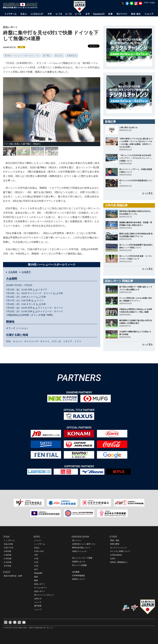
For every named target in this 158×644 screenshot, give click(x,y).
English (152, 3)
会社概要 (76, 572)
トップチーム (9, 540)
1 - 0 (35, 290)
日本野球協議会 (79, 576)
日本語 (146, 2)
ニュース (38, 602)
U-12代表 (8, 562)
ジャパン (38, 540)
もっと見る (147, 193)
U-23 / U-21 (9, 548)
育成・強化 (115, 540)
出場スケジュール (79, 551)
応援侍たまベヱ (79, 562)
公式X (113, 559)
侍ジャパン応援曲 (79, 565)
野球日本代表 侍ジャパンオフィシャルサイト (21, 6)
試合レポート (40, 584)
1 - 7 (38, 297)
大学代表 (7, 551)
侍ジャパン (77, 540)
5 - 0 (35, 311)
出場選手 (26, 272)
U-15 (36, 562)
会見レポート (40, 591)
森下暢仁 (47, 56)
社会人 (37, 548)
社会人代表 (8, 544)
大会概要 (13, 272)
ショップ (38, 609)
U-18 (36, 559)
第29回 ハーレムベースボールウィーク (22, 56)
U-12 (36, 566)
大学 (36, 555)
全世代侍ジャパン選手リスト (84, 544)
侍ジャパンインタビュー (44, 595)
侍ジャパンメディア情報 (82, 558)
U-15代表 (8, 559)
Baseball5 (38, 573)
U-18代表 (8, 555)
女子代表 (7, 566)
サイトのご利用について (120, 551)
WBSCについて (79, 579)
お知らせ (38, 599)
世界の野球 (115, 544)
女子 (36, 569)
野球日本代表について (81, 548)
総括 (36, 577)
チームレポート (41, 588)
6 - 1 (34, 300)
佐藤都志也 (72, 56)
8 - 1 (35, 308)
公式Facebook (116, 555)
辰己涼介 (59, 56)
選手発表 (38, 606)
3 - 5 (38, 304)
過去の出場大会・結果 (13, 576)
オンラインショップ (118, 548)
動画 (36, 580)
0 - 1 (56, 293)
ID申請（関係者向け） (119, 562)
